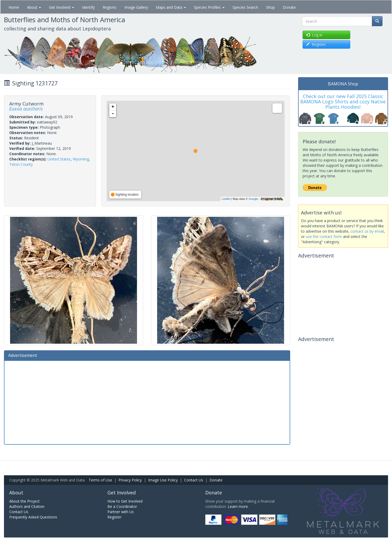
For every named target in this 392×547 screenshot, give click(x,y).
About (34, 7)
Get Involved (61, 7)
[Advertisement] (147, 402)
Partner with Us (121, 512)
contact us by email (367, 231)
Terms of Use (100, 480)
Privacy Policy (130, 480)
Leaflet (226, 199)
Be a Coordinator (122, 506)
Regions (110, 7)
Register (114, 517)
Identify (88, 7)
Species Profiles (209, 7)
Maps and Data (171, 7)
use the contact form (324, 236)
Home (14, 7)
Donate (289, 7)
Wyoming (81, 159)
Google (253, 199)
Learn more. (238, 506)
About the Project (24, 501)
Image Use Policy (163, 480)
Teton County (21, 164)
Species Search (245, 7)
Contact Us (194, 480)
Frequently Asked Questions (33, 517)
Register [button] (316, 44)
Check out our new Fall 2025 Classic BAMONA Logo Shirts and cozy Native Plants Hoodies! (343, 102)
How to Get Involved (125, 501)
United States (59, 159)
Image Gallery (136, 7)
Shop (270, 7)
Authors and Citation (27, 506)
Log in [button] (314, 35)
